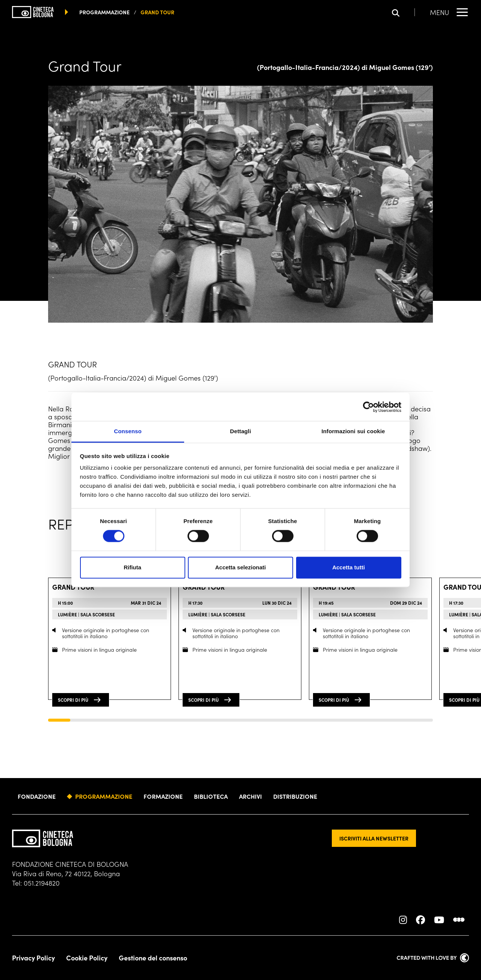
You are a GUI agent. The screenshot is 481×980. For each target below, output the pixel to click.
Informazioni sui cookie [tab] (353, 431)
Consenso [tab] (128, 431)
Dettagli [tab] (240, 431)
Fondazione (37, 796)
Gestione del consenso (153, 958)
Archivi (250, 796)
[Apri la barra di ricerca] (403, 12)
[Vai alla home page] (33, 12)
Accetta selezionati (240, 567)
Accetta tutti (349, 567)
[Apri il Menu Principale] (449, 12)
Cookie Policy (87, 958)
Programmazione (104, 796)
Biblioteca (211, 796)
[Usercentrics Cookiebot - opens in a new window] (368, 407)
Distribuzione (295, 796)
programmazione (104, 12)
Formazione (163, 796)
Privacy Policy (33, 958)
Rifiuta (132, 567)
